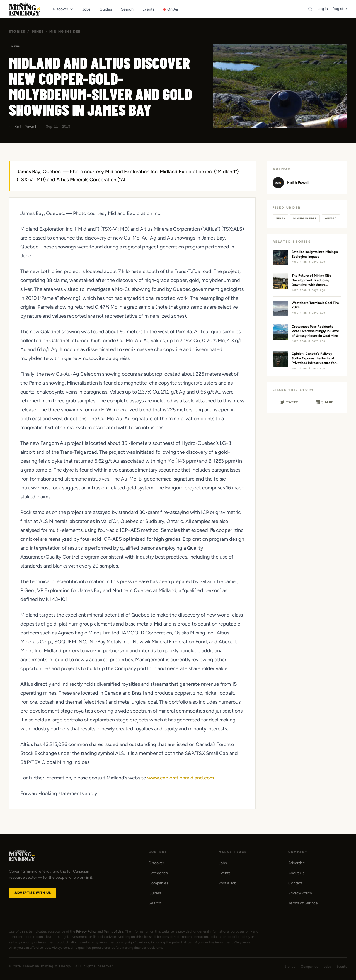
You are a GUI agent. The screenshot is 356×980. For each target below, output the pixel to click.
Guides (155, 893)
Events (225, 873)
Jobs (223, 863)
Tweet (289, 402)
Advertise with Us (33, 893)
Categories (158, 873)
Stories (17, 32)
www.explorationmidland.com (181, 778)
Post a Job (227, 883)
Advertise (297, 863)
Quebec (331, 218)
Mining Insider (65, 32)
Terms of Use (114, 931)
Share (325, 402)
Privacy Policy (300, 893)
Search (155, 903)
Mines (38, 32)
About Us (296, 873)
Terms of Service (303, 903)
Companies (158, 883)
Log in (323, 9)
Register (340, 9)
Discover (156, 863)
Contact (295, 883)
